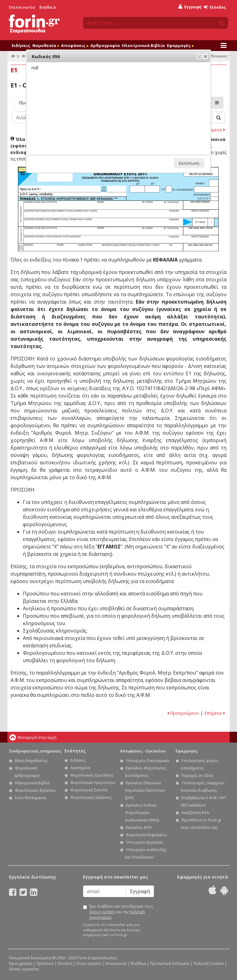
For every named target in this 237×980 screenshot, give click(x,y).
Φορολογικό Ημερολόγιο (93, 783)
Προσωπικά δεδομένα (170, 963)
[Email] (105, 891)
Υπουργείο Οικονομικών (148, 761)
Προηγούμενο (183, 713)
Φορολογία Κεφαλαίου (147, 835)
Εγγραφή (190, 7)
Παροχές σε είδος (197, 775)
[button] (205, 56)
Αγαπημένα (80, 768)
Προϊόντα (45, 963)
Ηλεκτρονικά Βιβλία (143, 45)
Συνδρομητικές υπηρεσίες (35, 751)
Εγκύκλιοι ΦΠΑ (139, 827)
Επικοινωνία (22, 7)
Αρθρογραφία (105, 45)
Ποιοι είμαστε (89, 963)
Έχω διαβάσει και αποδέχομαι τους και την (121, 912)
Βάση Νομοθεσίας (31, 761)
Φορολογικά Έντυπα (89, 790)
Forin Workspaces (31, 798)
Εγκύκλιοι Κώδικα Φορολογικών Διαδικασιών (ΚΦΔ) (142, 813)
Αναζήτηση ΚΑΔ (195, 813)
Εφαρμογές (180, 45)
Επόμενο (215, 130)
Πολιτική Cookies (209, 963)
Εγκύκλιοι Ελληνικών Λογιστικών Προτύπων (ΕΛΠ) (145, 790)
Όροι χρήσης (21, 963)
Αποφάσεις (75, 45)
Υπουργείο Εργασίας (145, 842)
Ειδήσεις (21, 45)
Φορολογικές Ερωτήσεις (92, 775)
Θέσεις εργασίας (24, 969)
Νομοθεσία (46, 45)
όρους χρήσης (102, 912)
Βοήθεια (48, 7)
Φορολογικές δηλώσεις (35, 790)
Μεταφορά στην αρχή (37, 737)
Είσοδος (215, 7)
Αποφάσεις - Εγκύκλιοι (143, 751)
